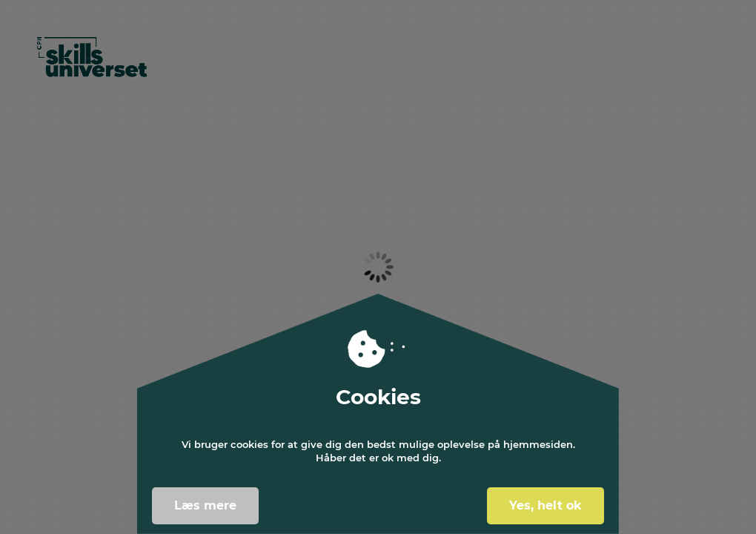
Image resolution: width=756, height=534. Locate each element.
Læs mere (205, 505)
